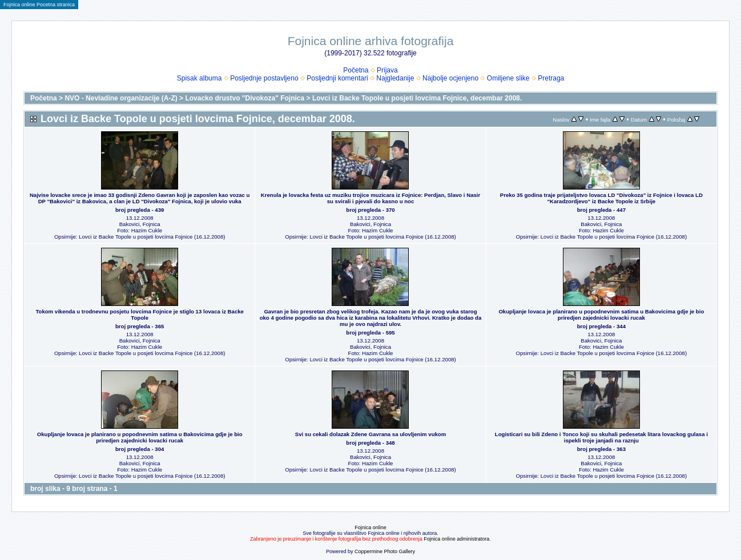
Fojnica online (370, 527)
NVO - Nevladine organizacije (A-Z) (121, 98)
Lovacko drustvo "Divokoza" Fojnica (245, 98)
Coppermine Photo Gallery (385, 551)
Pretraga (551, 78)
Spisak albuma (200, 78)
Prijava (387, 70)
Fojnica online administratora (456, 539)
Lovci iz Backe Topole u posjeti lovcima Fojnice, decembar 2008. (417, 98)
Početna (356, 70)
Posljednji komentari (337, 78)
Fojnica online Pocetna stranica (39, 5)
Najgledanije (395, 78)
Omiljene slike (508, 78)
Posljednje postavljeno (264, 78)
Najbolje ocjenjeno (450, 78)
